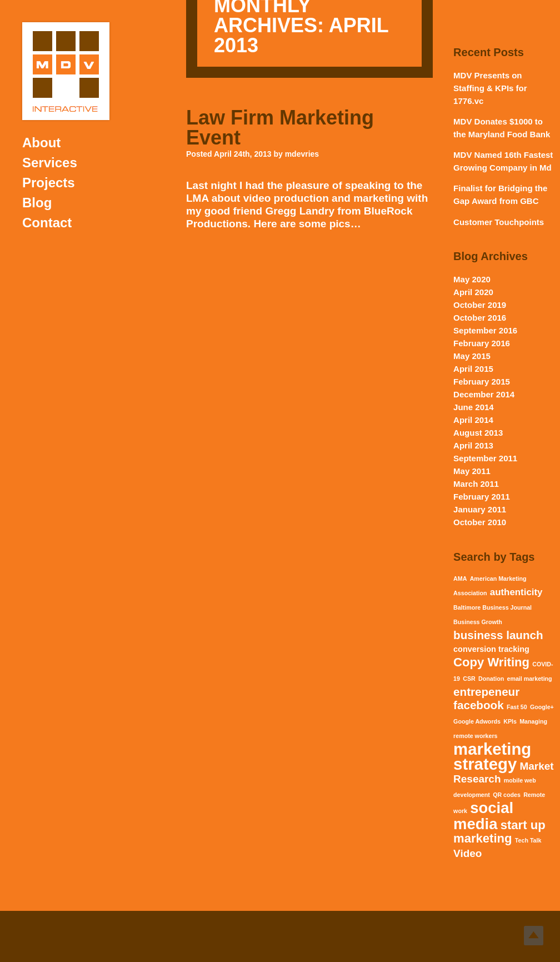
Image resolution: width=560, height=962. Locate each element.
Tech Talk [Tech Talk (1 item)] (528, 840)
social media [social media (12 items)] (483, 816)
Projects (49, 183)
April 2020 (473, 292)
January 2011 (480, 509)
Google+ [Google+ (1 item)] (542, 707)
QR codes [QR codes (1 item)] (507, 795)
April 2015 (473, 369)
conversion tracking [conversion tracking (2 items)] (491, 649)
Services (50, 163)
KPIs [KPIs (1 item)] (510, 721)
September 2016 (485, 330)
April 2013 (473, 445)
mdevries (302, 154)
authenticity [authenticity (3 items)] (516, 592)
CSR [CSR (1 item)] (469, 679)
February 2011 (482, 497)
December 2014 (484, 394)
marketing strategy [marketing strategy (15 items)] (492, 756)
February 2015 (482, 382)
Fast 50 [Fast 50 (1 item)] (517, 707)
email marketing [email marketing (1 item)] (529, 679)
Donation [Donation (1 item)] (491, 679)
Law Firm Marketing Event (280, 128)
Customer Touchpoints (499, 222)
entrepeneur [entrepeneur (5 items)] (486, 692)
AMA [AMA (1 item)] (460, 579)
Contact (47, 223)
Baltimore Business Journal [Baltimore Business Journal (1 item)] (492, 607)
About (41, 143)
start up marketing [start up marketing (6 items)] (499, 832)
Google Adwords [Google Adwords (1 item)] (477, 721)
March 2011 (476, 484)
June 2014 (474, 407)
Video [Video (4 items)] (467, 853)
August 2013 (478, 433)
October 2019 (480, 305)
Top (534, 936)
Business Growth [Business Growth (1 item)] (478, 622)
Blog (37, 203)
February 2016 (482, 343)
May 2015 (472, 356)
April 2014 (473, 420)
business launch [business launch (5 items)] (498, 635)
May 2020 (472, 279)
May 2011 (472, 471)
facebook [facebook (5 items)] (478, 705)
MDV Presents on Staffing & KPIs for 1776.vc (490, 88)
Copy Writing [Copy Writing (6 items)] (491, 662)
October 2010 (480, 522)
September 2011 (485, 458)
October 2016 (480, 318)
